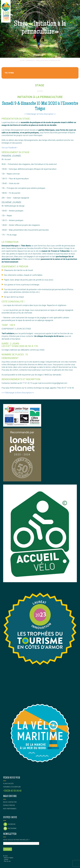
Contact (6, 859)
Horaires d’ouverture (12, 787)
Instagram (10, 829)
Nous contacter (10, 802)
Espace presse (9, 805)
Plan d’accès (8, 784)
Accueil (22, 60)
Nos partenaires (10, 809)
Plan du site (7, 861)
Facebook (9, 824)
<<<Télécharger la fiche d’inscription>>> (18, 393)
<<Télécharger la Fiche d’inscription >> (40, 114)
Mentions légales (9, 858)
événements (30, 60)
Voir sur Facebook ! (9, 148)
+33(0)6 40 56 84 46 (12, 791)
